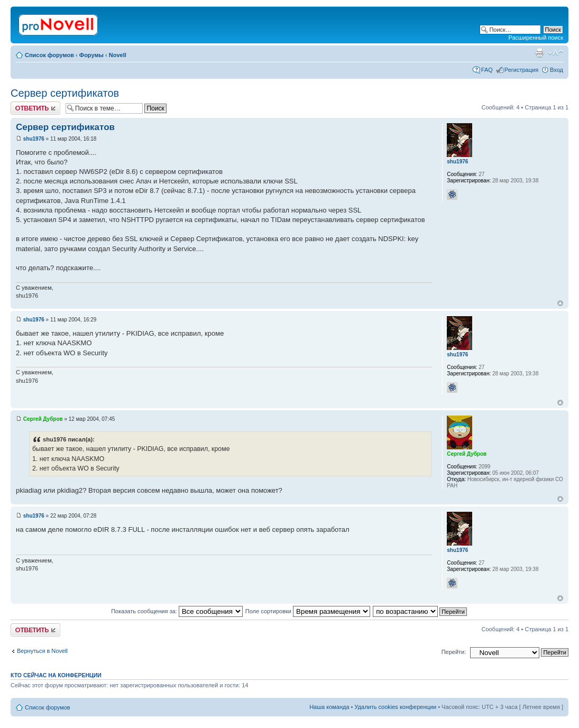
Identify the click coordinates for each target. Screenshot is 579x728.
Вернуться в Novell (42, 651)
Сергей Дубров (43, 419)
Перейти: (454, 652)
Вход (557, 70)
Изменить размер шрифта (555, 53)
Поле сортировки (308, 611)
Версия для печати (539, 53)
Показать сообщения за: (177, 611)
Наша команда (329, 707)
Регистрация (521, 70)
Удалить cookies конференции (396, 707)
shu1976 (34, 139)
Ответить (35, 108)
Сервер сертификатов (65, 93)
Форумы (91, 55)
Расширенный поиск (536, 38)
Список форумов (49, 55)
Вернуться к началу (560, 303)
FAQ (487, 70)
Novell (118, 55)
